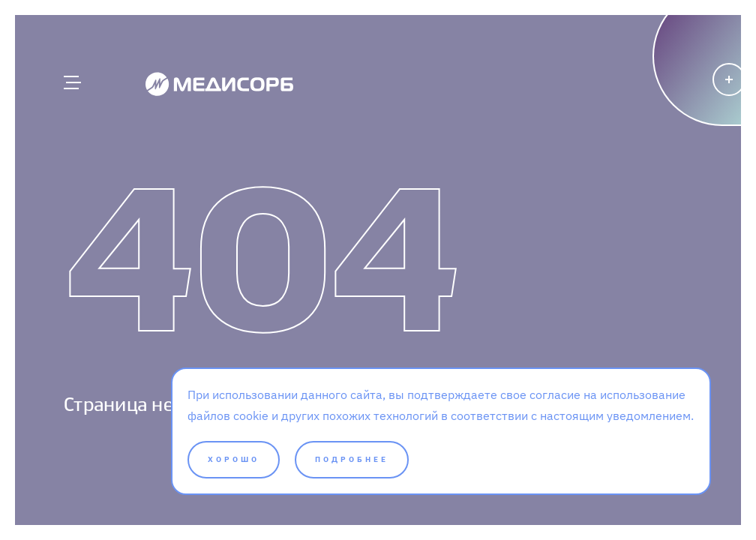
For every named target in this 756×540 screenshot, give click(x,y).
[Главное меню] (71, 82)
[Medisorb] (219, 83)
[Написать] (668, 109)
